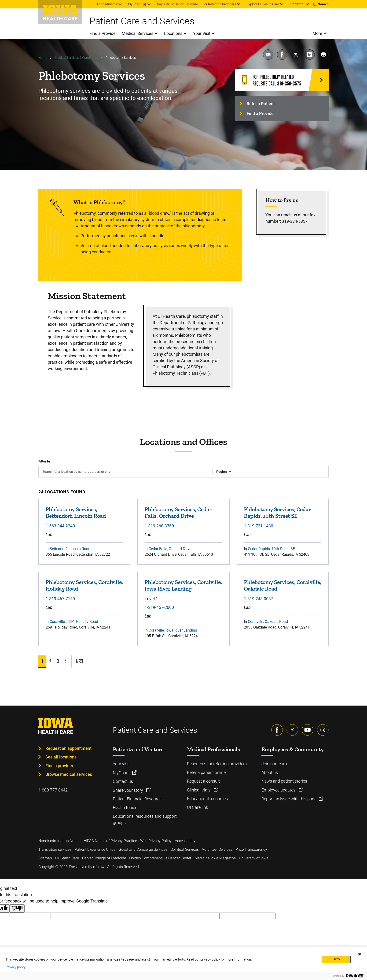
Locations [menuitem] (173, 33)
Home (43, 58)
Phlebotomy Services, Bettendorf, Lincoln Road (76, 513)
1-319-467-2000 (159, 607)
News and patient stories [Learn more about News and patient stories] (284, 781)
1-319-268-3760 (159, 526)
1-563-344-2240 (60, 526)
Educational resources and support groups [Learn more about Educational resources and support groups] (145, 819)
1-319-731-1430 (259, 526)
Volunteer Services (217, 849)
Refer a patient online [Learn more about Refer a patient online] (206, 772)
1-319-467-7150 (60, 599)
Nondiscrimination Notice (59, 841)
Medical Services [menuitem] (138, 33)
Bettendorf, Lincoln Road (70, 549)
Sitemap (45, 858)
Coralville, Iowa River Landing (173, 630)
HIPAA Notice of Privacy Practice (110, 841)
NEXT (80, 661)
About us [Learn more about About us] (270, 772)
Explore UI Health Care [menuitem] (263, 4)
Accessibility (185, 841)
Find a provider (59, 766)
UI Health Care (67, 858)
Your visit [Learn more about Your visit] (121, 764)
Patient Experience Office (95, 849)
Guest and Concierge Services (143, 849)
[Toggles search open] (321, 4)
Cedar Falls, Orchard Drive (170, 549)
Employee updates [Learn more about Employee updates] (279, 790)
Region (222, 472)
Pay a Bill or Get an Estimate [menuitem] (177, 4)
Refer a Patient (261, 104)
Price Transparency (251, 849)
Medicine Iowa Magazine (215, 858)
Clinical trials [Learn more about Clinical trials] (199, 790)
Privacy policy (16, 967)
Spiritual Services (185, 849)
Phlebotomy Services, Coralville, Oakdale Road (283, 585)
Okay (336, 959)
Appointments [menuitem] (107, 4)
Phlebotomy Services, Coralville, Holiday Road (84, 585)
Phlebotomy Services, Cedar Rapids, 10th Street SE (277, 513)
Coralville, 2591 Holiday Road (74, 622)
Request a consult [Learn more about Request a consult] (203, 781)
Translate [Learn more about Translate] (297, 4)
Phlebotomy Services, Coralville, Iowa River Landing (183, 585)
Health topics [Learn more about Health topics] (125, 808)
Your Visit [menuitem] (202, 33)
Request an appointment (68, 748)
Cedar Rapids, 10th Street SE (271, 549)
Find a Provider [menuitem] (103, 33)
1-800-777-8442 (53, 790)
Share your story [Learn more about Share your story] (128, 790)
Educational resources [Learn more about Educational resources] (207, 799)
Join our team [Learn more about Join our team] (274, 764)
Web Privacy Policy (156, 841)
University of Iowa (254, 858)
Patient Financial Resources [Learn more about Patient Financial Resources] (138, 799)
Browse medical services (69, 774)
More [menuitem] (317, 33)
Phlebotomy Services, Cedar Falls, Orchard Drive (178, 513)
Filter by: (45, 461)
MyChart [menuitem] (134, 4)
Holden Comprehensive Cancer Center (160, 858)
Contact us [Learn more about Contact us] (123, 781)
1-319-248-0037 (259, 599)
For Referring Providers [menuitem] (219, 4)
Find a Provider (261, 113)
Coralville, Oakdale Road (268, 622)
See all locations (61, 757)
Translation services (55, 849)
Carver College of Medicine (104, 858)
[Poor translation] (17, 908)
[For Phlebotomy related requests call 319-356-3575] (282, 80)
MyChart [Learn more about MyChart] (121, 773)
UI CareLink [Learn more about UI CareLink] (198, 807)
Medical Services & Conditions (76, 58)
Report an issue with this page (289, 799)
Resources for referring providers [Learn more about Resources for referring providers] (217, 764)
